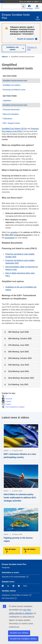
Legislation (7, 101)
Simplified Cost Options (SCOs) (14, 129)
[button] (5, 396)
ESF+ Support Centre (11, 123)
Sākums (5, 57)
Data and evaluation (11, 114)
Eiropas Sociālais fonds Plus (14, 564)
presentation (10, 238)
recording (14, 232)
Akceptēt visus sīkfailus (19, 633)
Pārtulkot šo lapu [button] (32, 48)
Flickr (25, 586)
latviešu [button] (37, 7)
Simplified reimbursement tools (15, 81)
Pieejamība (6, 568)
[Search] (23, 7)
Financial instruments (11, 110)
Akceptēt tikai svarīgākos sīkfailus (23, 639)
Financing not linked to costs (14, 90)
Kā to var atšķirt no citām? (30, 2)
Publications (8, 119)
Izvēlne (38, 18)
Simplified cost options (12, 85)
